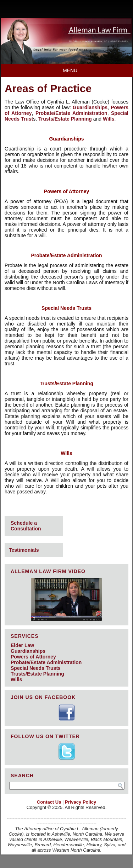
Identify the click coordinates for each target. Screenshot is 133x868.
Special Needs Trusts (36, 668)
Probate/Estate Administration (71, 113)
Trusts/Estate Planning (65, 119)
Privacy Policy (81, 802)
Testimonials (24, 550)
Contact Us (49, 802)
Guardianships (90, 107)
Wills (109, 119)
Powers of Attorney (33, 657)
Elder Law (22, 645)
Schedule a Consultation (26, 526)
